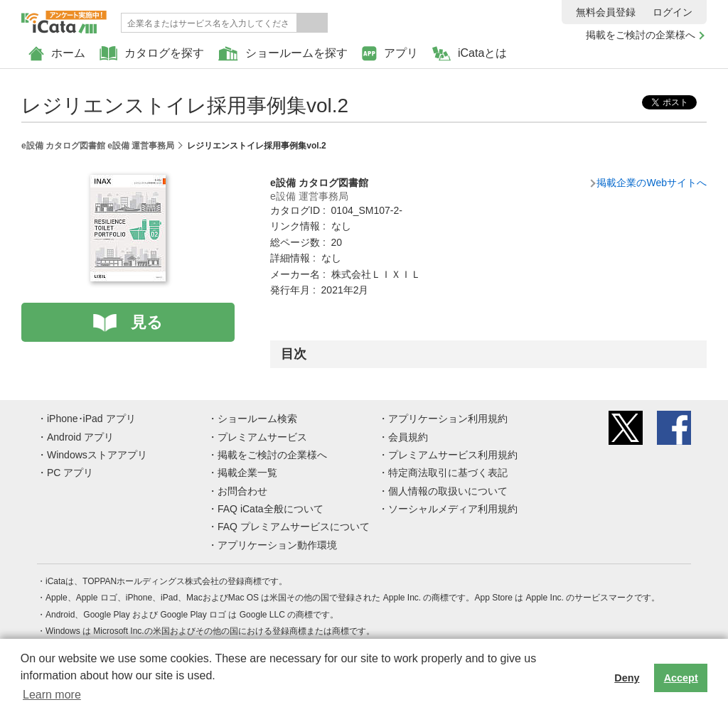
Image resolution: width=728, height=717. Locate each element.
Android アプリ (80, 437)
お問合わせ (242, 491)
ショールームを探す (283, 54)
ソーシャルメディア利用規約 (453, 509)
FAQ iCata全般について (271, 509)
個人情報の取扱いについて (448, 491)
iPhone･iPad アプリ (91, 419)
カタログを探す (152, 54)
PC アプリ (70, 473)
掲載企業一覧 (247, 473)
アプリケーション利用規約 (448, 419)
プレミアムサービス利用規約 (453, 455)
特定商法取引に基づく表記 (448, 473)
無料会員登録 (606, 12)
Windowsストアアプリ (97, 455)
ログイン (673, 12)
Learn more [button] (52, 695)
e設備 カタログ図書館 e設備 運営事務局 (98, 146)
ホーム (57, 54)
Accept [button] (681, 678)
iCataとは (470, 54)
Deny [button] (627, 678)
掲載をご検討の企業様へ (641, 35)
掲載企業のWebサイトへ (652, 183)
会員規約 (408, 437)
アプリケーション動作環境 (277, 545)
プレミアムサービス (262, 437)
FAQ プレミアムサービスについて (294, 527)
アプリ (390, 54)
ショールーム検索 (257, 419)
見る (147, 322)
